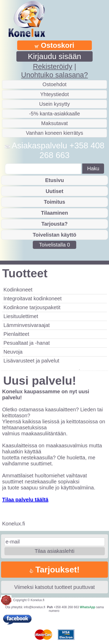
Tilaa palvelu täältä (25, 500)
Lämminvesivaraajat (27, 325)
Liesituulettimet (21, 316)
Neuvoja (13, 352)
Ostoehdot (54, 84)
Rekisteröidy (52, 66)
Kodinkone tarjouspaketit (32, 307)
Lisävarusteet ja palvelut (31, 361)
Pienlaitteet (16, 334)
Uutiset (55, 191)
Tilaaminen (54, 213)
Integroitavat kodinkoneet (33, 298)
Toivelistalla (54, 245)
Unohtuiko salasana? (54, 75)
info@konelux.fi (35, 607)
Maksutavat (54, 123)
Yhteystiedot (54, 94)
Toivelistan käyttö (54, 235)
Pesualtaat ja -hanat (27, 343)
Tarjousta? (54, 224)
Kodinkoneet (18, 290)
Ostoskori (54, 45)
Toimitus (55, 202)
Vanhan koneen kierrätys (55, 133)
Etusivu (54, 180)
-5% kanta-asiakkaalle (55, 114)
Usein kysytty (55, 104)
